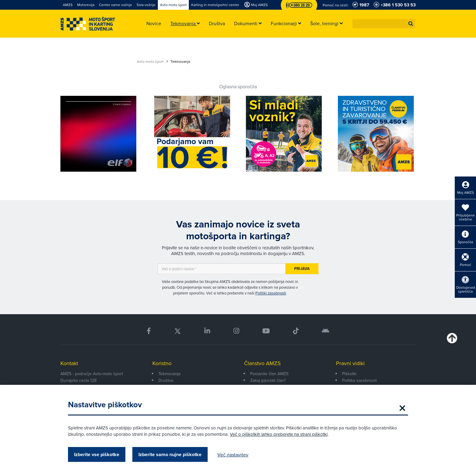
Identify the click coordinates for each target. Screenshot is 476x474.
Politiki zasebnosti (271, 293)
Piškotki (349, 374)
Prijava (302, 269)
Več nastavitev (233, 455)
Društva (166, 380)
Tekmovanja (169, 374)
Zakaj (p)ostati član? (268, 380)
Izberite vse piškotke (97, 454)
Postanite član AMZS (269, 374)
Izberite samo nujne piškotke (170, 454)
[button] (411, 24)
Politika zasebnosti (359, 380)
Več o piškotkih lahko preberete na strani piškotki (279, 434)
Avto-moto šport (153, 62)
